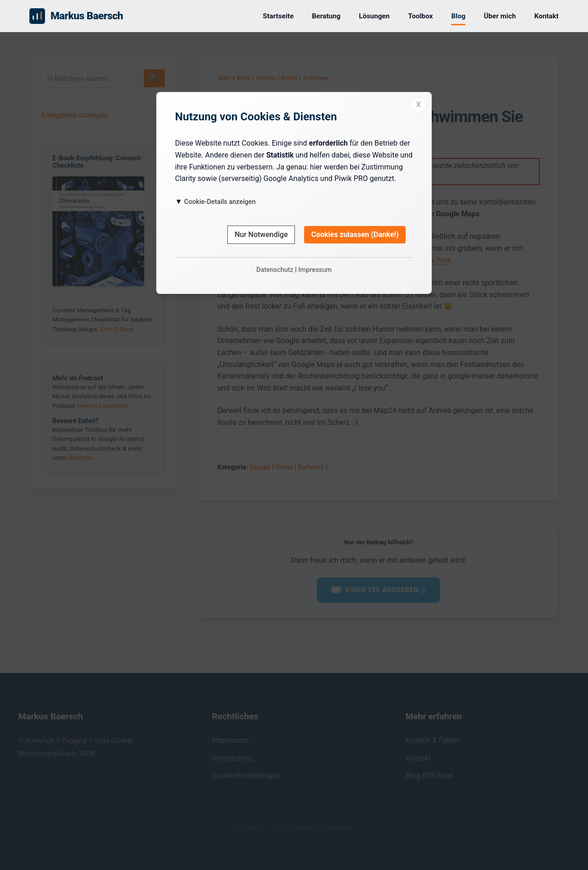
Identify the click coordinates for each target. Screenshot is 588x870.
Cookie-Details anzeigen (220, 202)
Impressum (315, 270)
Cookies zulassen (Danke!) (355, 234)
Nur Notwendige (261, 234)
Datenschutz (275, 270)
